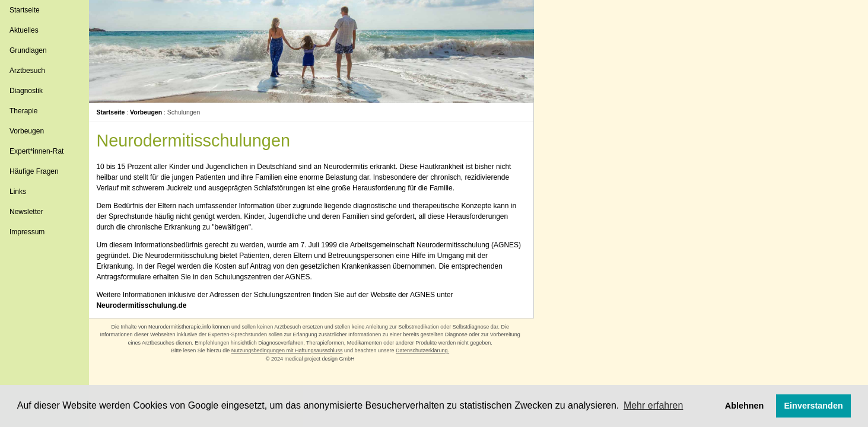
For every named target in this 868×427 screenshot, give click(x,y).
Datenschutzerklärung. (424, 350)
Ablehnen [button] (745, 406)
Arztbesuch (27, 71)
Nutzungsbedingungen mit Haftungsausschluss (288, 350)
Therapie (23, 111)
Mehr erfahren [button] (654, 405)
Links (18, 192)
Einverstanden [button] (814, 406)
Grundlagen (28, 50)
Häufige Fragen (34, 171)
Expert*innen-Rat (36, 151)
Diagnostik (26, 91)
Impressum (27, 232)
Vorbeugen (27, 131)
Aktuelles (24, 30)
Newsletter (26, 212)
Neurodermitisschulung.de (144, 305)
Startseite (25, 10)
